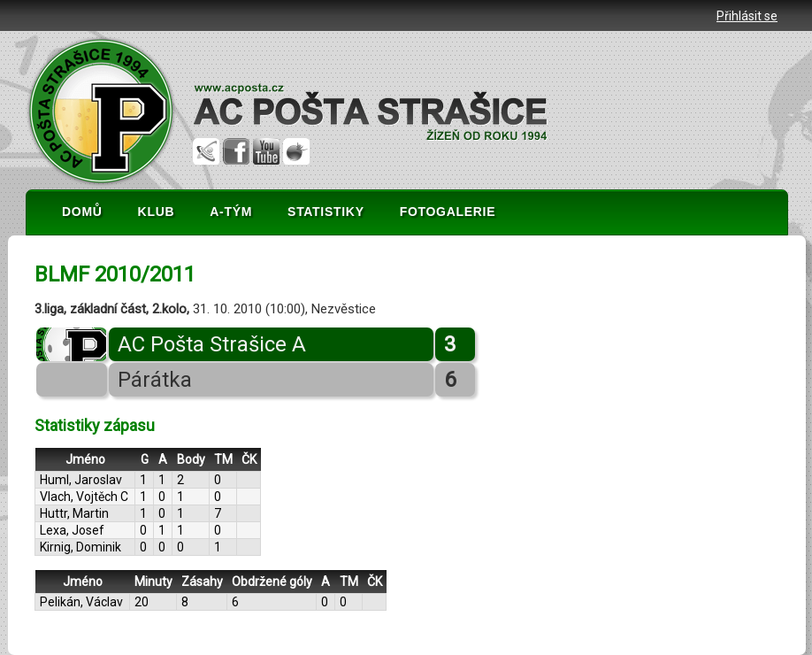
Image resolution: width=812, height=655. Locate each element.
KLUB (157, 212)
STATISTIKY (326, 212)
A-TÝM (231, 212)
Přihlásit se (747, 16)
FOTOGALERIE (448, 212)
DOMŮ (82, 212)
